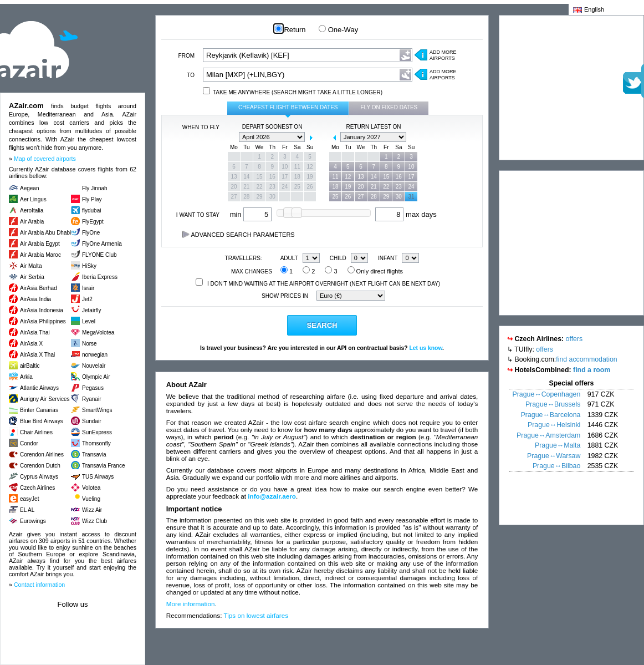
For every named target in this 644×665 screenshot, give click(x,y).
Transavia (94, 455)
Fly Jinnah (95, 188)
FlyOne (91, 233)
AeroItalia (32, 210)
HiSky (89, 266)
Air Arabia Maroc (40, 255)
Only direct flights (375, 271)
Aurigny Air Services (45, 399)
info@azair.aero (272, 496)
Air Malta (31, 266)
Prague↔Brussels (553, 404)
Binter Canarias (39, 410)
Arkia (26, 377)
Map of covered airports (45, 159)
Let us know (426, 348)
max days (406, 214)
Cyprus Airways (39, 477)
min (251, 214)
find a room (592, 370)
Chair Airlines (36, 432)
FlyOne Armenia (102, 244)
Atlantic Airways (39, 388)
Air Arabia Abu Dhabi (45, 233)
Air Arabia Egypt (40, 244)
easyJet (29, 499)
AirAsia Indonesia (42, 310)
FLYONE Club (99, 255)
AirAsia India (35, 299)
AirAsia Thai (35, 332)
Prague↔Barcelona (551, 415)
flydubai (91, 210)
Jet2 (87, 299)
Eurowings (33, 521)
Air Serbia (32, 277)
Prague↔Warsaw (554, 456)
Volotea (91, 488)
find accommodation (586, 359)
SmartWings (97, 410)
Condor (29, 443)
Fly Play (92, 199)
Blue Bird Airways (42, 421)
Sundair (91, 421)
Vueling (91, 499)
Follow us (73, 604)
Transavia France (103, 466)
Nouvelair (94, 366)
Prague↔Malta (558, 445)
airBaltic (30, 366)
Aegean (29, 188)
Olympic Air (96, 377)
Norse (90, 344)
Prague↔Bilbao (556, 466)
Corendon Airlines (42, 455)
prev (233, 138)
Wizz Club (94, 521)
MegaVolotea (98, 332)
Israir (88, 288)
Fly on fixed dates (389, 107)
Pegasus (93, 388)
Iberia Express (100, 277)
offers (574, 339)
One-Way (338, 30)
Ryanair (91, 399)
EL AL (27, 510)
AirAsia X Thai (37, 355)
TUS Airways (98, 477)
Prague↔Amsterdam (548, 435)
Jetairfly (91, 310)
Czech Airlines (37, 488)
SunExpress (97, 432)
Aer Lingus (33, 199)
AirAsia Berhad (39, 288)
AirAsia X (31, 344)
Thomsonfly (96, 443)
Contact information (39, 585)
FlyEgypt (93, 222)
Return (290, 30)
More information (191, 604)
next (311, 138)
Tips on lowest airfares (256, 615)
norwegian (95, 355)
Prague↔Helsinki (554, 425)
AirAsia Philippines (43, 321)
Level (89, 321)
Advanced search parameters (239, 235)
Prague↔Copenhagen (547, 394)
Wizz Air (92, 510)
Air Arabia (32, 222)
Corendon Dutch (40, 466)
